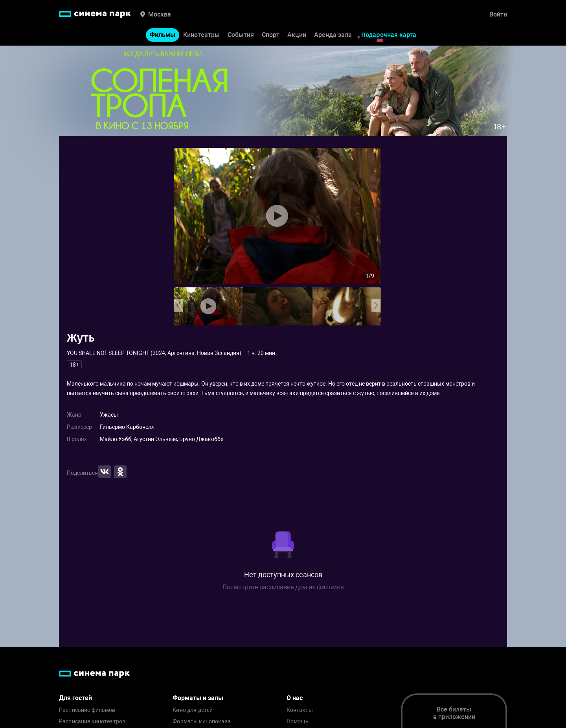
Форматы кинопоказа (202, 722)
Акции (297, 35)
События (241, 35)
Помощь (298, 722)
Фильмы (163, 35)
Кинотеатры (201, 35)
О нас (295, 698)
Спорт (271, 35)
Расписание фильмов (87, 710)
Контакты (300, 710)
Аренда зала (333, 35)
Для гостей (75, 698)
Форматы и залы (198, 698)
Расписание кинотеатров (92, 722)
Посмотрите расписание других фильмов (283, 587)
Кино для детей (193, 710)
